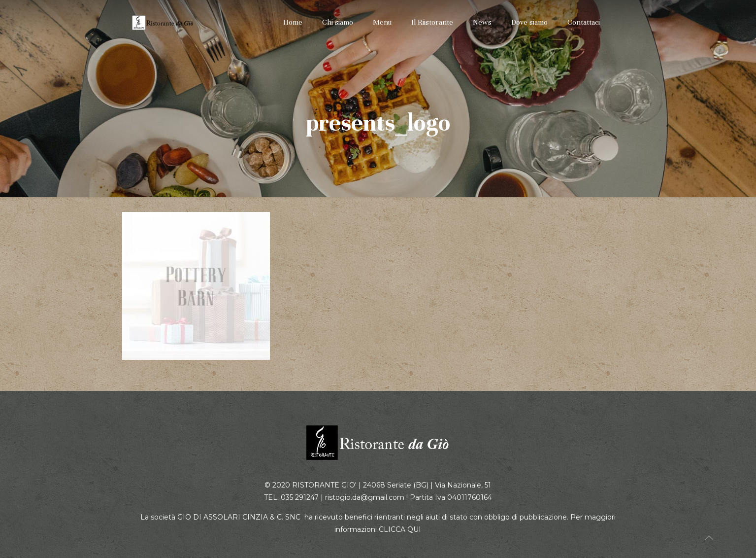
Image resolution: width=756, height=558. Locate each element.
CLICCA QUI (400, 529)
